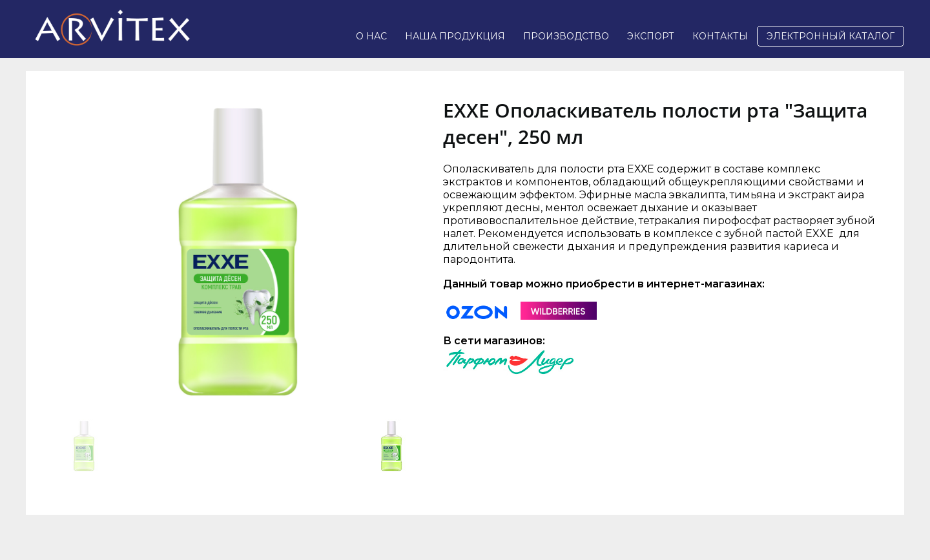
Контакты (720, 36)
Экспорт (651, 36)
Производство (566, 36)
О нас (371, 36)
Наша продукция (455, 36)
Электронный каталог (831, 36)
